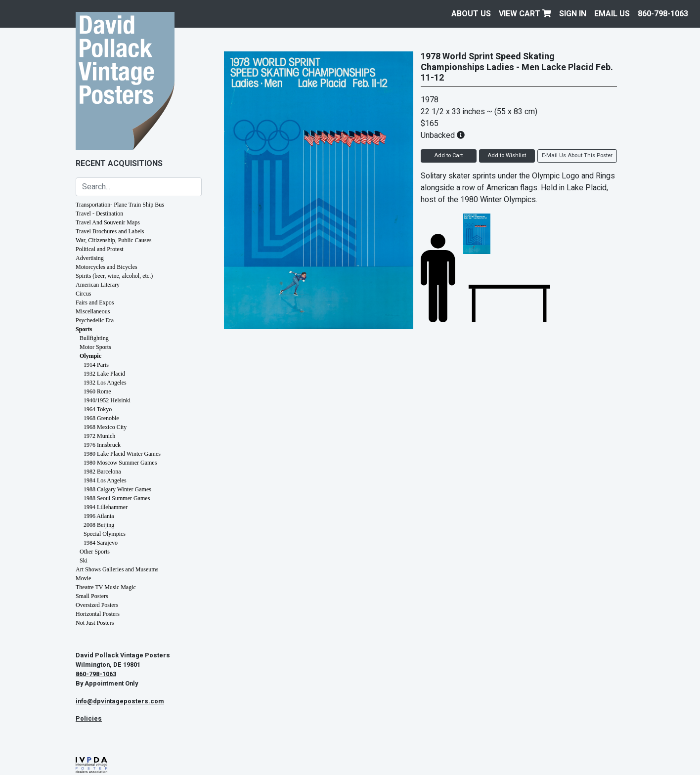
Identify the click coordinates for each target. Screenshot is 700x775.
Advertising (90, 258)
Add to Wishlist (507, 155)
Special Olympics (105, 534)
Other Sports (95, 552)
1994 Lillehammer (106, 507)
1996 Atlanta (99, 516)
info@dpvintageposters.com (120, 701)
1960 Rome (97, 391)
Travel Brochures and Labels (110, 231)
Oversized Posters (97, 605)
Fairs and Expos (95, 302)
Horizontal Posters (98, 614)
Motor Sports (95, 347)
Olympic (90, 356)
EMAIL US (612, 14)
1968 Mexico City (105, 427)
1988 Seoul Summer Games (117, 498)
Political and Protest (100, 249)
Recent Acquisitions (119, 164)
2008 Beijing (99, 525)
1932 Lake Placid (104, 374)
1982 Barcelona (102, 472)
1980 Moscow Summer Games (120, 463)
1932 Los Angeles (105, 383)
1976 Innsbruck (102, 445)
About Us (471, 14)
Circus (83, 294)
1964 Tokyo (98, 409)
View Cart (525, 14)
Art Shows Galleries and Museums (117, 569)
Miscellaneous (93, 311)
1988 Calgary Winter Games (117, 489)
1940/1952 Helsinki (107, 400)
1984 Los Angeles (105, 480)
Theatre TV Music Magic (106, 587)
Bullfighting (94, 338)
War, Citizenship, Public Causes (114, 240)
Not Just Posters (95, 623)
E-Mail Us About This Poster (577, 155)
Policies (89, 719)
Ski (84, 560)
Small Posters (92, 596)
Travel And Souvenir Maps (108, 222)
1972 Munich (99, 436)
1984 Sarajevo (101, 543)
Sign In (573, 14)
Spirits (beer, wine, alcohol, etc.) (114, 276)
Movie (83, 578)
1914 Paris (96, 365)
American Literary (98, 285)
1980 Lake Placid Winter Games (122, 454)
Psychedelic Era (95, 320)
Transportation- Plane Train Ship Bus (120, 205)
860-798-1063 (663, 14)
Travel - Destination (99, 214)
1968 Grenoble (101, 418)
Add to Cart (448, 155)
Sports (84, 329)
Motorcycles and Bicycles (107, 267)
